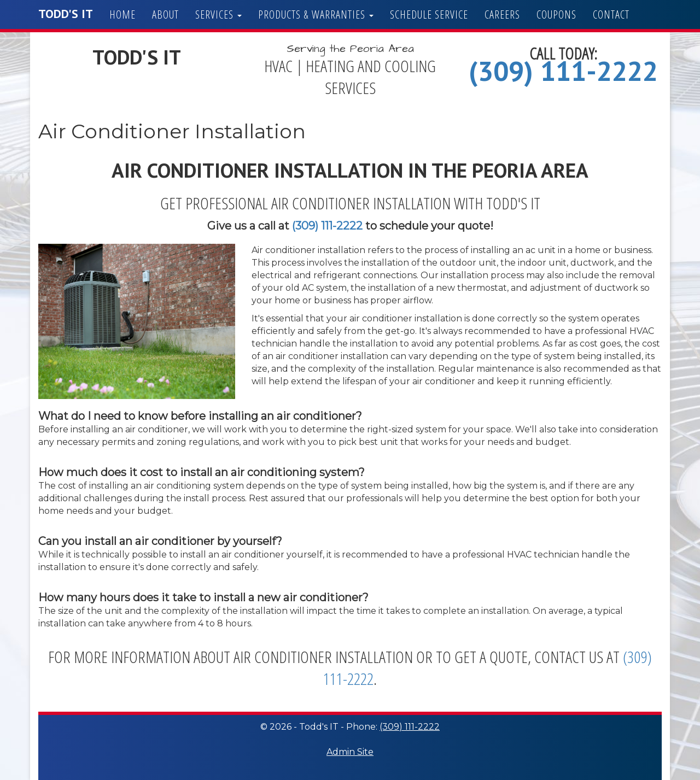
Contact (611, 14)
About (165, 14)
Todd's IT (66, 14)
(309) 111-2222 (563, 71)
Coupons (556, 14)
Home (122, 14)
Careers (502, 14)
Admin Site (350, 752)
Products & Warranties (316, 14)
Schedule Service (429, 14)
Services (218, 14)
